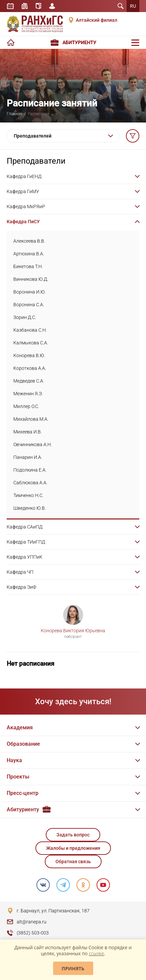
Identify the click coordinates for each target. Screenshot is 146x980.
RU (133, 6)
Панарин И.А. (28, 457)
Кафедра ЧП (20, 572)
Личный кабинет (52, 6)
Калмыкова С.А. (31, 343)
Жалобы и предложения (73, 848)
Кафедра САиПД (25, 527)
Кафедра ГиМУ (23, 191)
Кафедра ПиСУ (23, 222)
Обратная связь (73, 862)
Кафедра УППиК (25, 557)
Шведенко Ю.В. (30, 508)
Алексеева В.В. (29, 241)
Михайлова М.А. (31, 419)
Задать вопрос (73, 835)
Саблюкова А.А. (30, 483)
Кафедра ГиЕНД (24, 176)
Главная (14, 114)
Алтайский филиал (97, 20)
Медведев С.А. (29, 381)
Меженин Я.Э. (28, 394)
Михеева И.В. (28, 432)
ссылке (96, 953)
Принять (73, 968)
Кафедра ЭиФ (21, 587)
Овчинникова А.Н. (33, 444)
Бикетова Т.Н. (28, 266)
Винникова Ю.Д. (31, 279)
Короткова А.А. (30, 368)
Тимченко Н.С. (28, 495)
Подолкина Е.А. (30, 470)
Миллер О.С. (26, 406)
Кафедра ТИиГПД (26, 542)
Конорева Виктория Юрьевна (73, 631)
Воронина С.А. (29, 305)
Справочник (38, 6)
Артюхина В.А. (29, 254)
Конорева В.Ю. (29, 355)
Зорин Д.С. (25, 317)
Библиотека (25, 6)
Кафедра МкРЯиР (26, 207)
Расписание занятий (10, 6)
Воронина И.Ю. (30, 292)
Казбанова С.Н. (30, 330)
